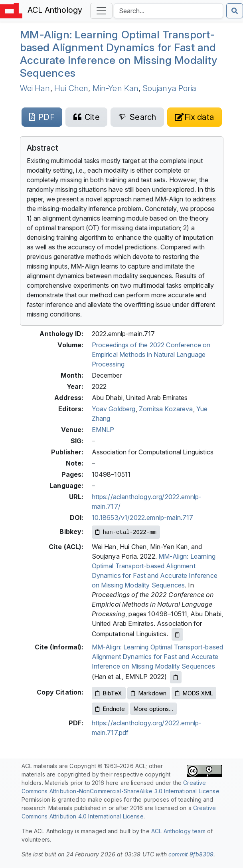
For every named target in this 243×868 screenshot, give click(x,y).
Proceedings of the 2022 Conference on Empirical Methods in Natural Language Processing (151, 354)
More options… (153, 709)
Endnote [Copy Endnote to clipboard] (110, 709)
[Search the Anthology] (168, 11)
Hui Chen (71, 88)
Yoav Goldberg (114, 409)
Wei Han (35, 88)
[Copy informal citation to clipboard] (176, 677)
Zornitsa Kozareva (166, 409)
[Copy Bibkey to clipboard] (126, 532)
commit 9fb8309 (191, 854)
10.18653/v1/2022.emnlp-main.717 (143, 518)
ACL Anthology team (178, 831)
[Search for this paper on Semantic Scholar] (137, 117)
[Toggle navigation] (101, 11)
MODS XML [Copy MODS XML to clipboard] (194, 693)
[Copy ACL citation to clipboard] (177, 634)
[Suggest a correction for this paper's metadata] (195, 117)
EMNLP (103, 430)
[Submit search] (235, 11)
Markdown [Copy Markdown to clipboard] (149, 693)
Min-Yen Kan (116, 88)
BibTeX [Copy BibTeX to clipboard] (109, 693)
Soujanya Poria (170, 88)
